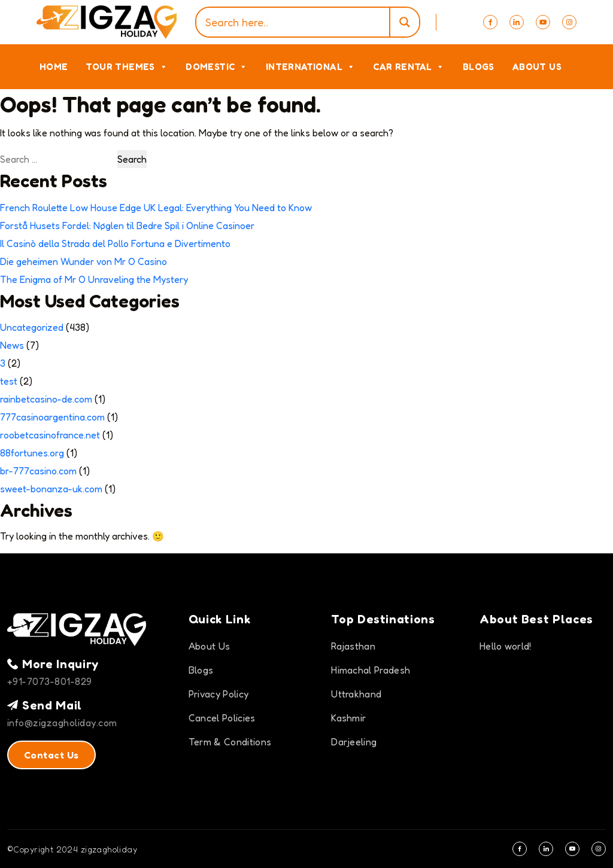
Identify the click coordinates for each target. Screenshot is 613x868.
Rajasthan (353, 646)
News (12, 345)
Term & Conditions (230, 742)
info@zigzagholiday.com (62, 723)
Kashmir (348, 718)
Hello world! (506, 646)
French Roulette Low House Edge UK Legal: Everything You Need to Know (156, 208)
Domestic (217, 67)
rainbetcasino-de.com (46, 399)
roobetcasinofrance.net (50, 435)
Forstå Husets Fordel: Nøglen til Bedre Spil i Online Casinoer (127, 226)
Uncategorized (32, 327)
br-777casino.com (38, 471)
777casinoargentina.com (52, 417)
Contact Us (51, 755)
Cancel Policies (222, 718)
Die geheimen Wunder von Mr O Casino (84, 261)
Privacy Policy (219, 694)
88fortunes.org (32, 453)
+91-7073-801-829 (50, 681)
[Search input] (295, 22)
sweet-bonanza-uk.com (51, 489)
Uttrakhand (356, 694)
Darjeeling (354, 742)
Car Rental (409, 67)
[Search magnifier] (404, 22)
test (9, 381)
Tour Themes (127, 67)
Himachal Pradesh (371, 670)
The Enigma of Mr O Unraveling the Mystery (94, 279)
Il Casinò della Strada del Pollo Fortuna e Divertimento (115, 243)
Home (54, 67)
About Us (537, 67)
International (311, 67)
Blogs (479, 67)
